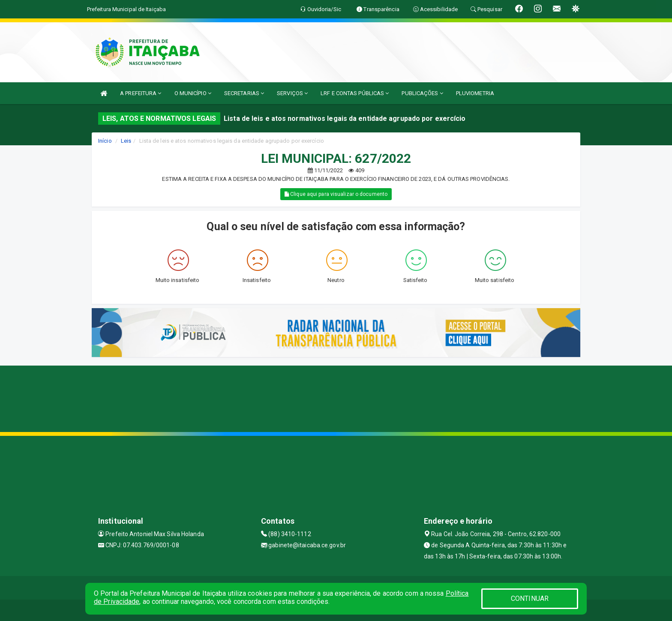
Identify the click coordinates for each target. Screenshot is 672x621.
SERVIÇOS (292, 93)
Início (105, 141)
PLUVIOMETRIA (475, 93)
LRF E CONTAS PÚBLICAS (355, 93)
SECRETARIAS (244, 93)
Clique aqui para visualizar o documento (336, 194)
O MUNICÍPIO (193, 93)
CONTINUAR (530, 598)
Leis (126, 141)
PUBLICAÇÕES (422, 93)
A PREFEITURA (141, 93)
